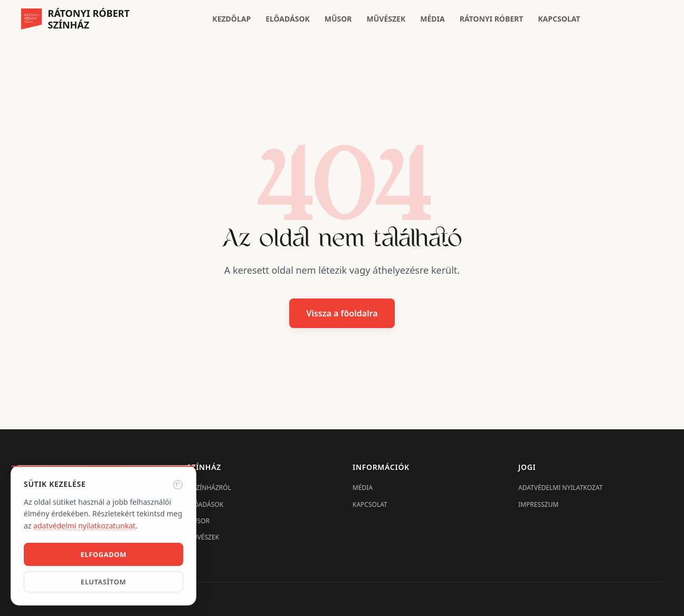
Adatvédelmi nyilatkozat (560, 488)
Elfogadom (103, 555)
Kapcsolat (559, 19)
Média (432, 19)
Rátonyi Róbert (492, 19)
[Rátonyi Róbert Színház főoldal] (75, 19)
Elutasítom (103, 583)
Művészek (386, 19)
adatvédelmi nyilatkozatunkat (84, 527)
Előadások (288, 19)
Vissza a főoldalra (342, 313)
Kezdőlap (231, 19)
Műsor (338, 19)
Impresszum (538, 504)
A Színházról (209, 488)
